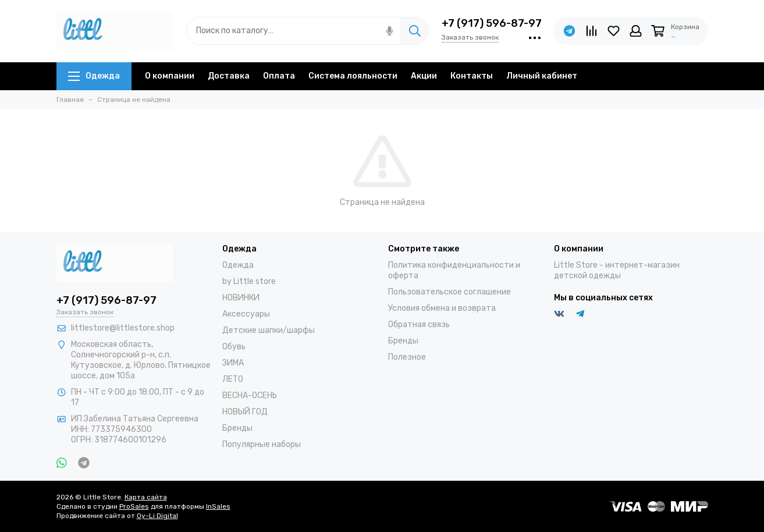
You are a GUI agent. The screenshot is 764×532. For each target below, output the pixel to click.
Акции (424, 76)
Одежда (94, 76)
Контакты (472, 76)
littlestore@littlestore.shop (123, 328)
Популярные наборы (262, 444)
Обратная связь (419, 324)
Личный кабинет (542, 76)
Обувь (234, 347)
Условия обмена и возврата (442, 308)
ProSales (134, 506)
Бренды (237, 428)
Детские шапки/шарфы (269, 330)
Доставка (229, 76)
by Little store (249, 281)
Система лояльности (353, 76)
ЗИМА (233, 363)
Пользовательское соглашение (449, 292)
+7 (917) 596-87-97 (492, 23)
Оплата (279, 76)
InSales (218, 506)
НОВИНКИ (241, 298)
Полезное (407, 357)
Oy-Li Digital (157, 516)
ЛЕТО (233, 379)
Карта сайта (146, 497)
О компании (170, 76)
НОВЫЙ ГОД (245, 412)
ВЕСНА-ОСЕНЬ (250, 396)
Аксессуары (246, 314)
